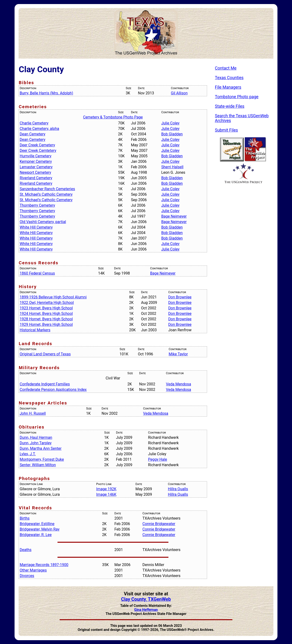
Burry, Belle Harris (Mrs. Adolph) (46, 93)
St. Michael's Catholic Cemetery (46, 194)
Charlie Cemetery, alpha (39, 129)
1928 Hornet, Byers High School (46, 319)
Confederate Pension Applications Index (53, 390)
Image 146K (106, 494)
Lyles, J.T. (28, 454)
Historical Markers (35, 330)
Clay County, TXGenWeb (146, 599)
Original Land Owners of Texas (45, 354)
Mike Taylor (178, 354)
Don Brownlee (180, 297)
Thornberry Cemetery (37, 205)
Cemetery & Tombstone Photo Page (113, 117)
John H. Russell (33, 413)
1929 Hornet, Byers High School (46, 325)
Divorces (27, 576)
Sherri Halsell (172, 167)
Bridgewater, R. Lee (36, 535)
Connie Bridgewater (159, 524)
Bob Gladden (172, 134)
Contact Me (226, 68)
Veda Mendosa (179, 384)
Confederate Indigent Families (45, 384)
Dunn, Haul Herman (36, 437)
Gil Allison (179, 93)
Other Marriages (33, 570)
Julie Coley (170, 123)
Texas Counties (229, 78)
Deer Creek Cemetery (37, 145)
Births (25, 518)
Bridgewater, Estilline (37, 524)
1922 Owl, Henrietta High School (47, 303)
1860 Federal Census (37, 273)
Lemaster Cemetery (36, 167)
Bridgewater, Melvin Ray (39, 529)
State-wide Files (230, 106)
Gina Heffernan (146, 610)
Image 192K (106, 489)
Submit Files (227, 130)
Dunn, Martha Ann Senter (40, 448)
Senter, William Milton (38, 465)
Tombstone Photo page (237, 97)
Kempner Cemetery (36, 161)
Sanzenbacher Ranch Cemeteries (47, 189)
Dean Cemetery (32, 134)
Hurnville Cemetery (35, 156)
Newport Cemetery (35, 172)
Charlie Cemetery (34, 123)
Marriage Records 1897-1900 (44, 565)
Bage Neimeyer (174, 216)
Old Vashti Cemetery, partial (43, 222)
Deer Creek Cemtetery (38, 151)
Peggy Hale (158, 459)
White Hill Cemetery (36, 227)
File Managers (228, 87)
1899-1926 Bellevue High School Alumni (53, 297)
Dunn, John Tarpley (36, 443)
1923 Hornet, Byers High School (46, 308)
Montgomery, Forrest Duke (42, 459)
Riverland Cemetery (36, 178)
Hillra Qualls (178, 489)
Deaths (25, 550)
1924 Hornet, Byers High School (46, 314)
